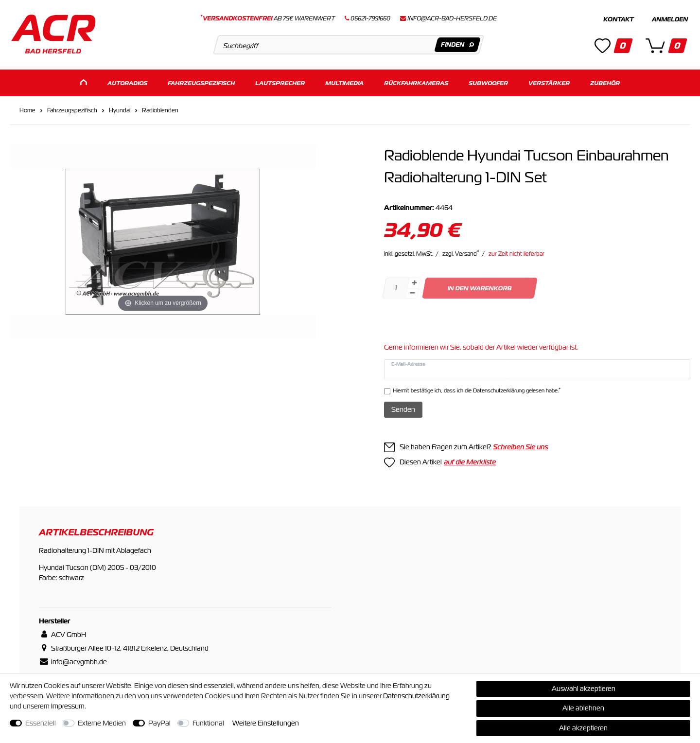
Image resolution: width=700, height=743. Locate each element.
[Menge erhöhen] (414, 282)
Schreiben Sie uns (520, 446)
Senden (403, 408)
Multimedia (344, 81)
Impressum (68, 706)
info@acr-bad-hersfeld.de (452, 18)
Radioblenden (160, 109)
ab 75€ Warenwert (268, 18)
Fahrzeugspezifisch (201, 81)
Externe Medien (102, 723)
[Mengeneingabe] (396, 287)
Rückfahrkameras (416, 81)
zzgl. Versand (461, 252)
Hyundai (120, 109)
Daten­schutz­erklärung (416, 696)
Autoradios (127, 81)
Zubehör (605, 81)
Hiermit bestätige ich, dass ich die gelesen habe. (477, 389)
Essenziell (41, 723)
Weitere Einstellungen (266, 723)
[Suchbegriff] (348, 45)
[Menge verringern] (412, 292)
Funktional (208, 723)
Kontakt (618, 19)
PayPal (159, 723)
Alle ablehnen (583, 708)
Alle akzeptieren (583, 728)
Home (27, 109)
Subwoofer (488, 81)
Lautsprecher (280, 81)
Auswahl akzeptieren (584, 689)
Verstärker (549, 81)
